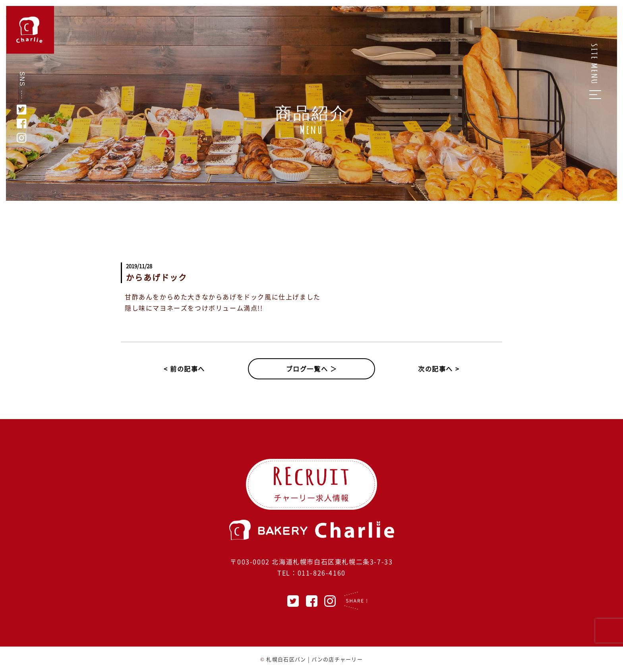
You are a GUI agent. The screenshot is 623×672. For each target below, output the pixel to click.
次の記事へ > (439, 369)
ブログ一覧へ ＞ (312, 369)
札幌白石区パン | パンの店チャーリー (314, 659)
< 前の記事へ (184, 369)
